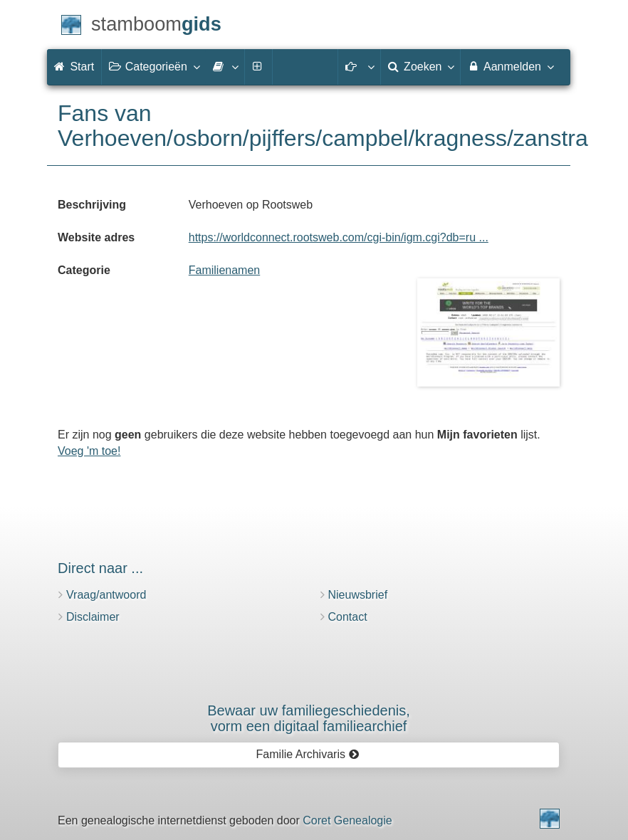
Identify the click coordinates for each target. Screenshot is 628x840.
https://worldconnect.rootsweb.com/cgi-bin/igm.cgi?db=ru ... (339, 237)
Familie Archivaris (308, 754)
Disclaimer (93, 617)
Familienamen (224, 270)
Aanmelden (510, 66)
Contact (348, 617)
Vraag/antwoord (106, 595)
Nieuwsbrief (358, 595)
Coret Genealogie (347, 820)
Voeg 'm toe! (89, 451)
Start (74, 67)
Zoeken (421, 66)
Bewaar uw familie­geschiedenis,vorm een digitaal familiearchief (309, 718)
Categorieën (154, 66)
